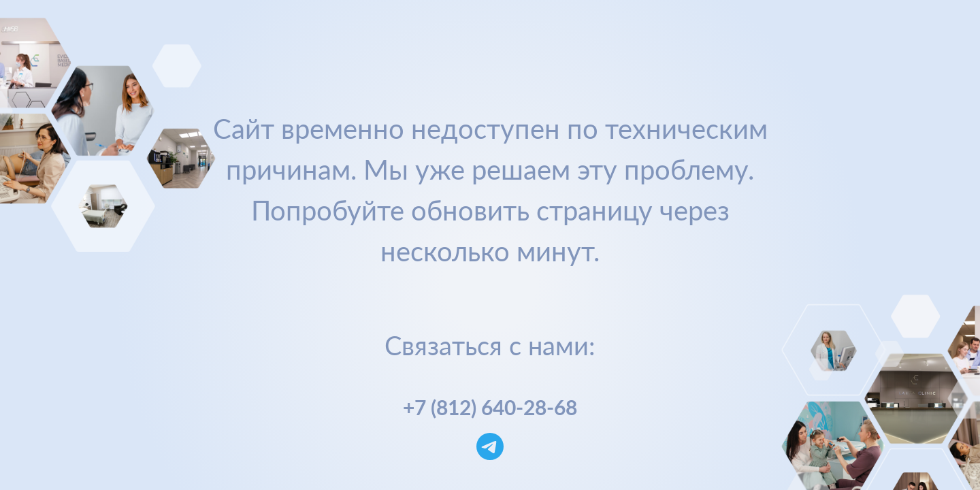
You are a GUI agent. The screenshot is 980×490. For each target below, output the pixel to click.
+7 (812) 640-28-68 (490, 407)
